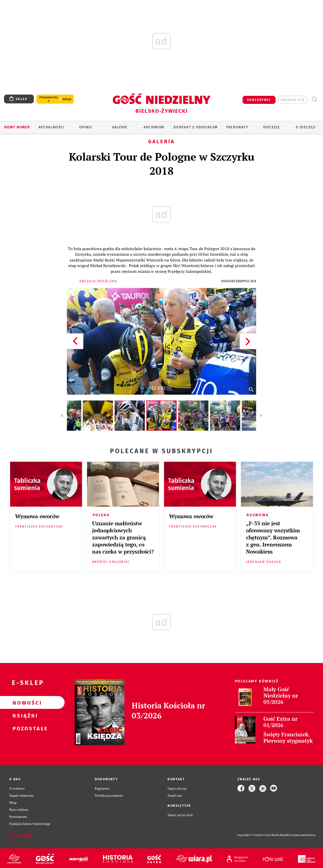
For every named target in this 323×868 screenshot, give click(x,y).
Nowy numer (17, 127)
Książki (24, 715)
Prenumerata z (49, 99)
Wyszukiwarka (314, 99)
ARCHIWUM (154, 127)
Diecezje (271, 127)
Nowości (24, 703)
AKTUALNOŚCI (51, 127)
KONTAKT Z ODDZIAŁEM (196, 127)
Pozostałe (24, 728)
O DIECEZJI (306, 127)
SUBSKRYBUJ (259, 100)
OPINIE (86, 127)
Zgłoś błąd (21, 835)
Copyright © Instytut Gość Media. (259, 835)
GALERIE (120, 127)
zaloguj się (293, 100)
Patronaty (237, 127)
